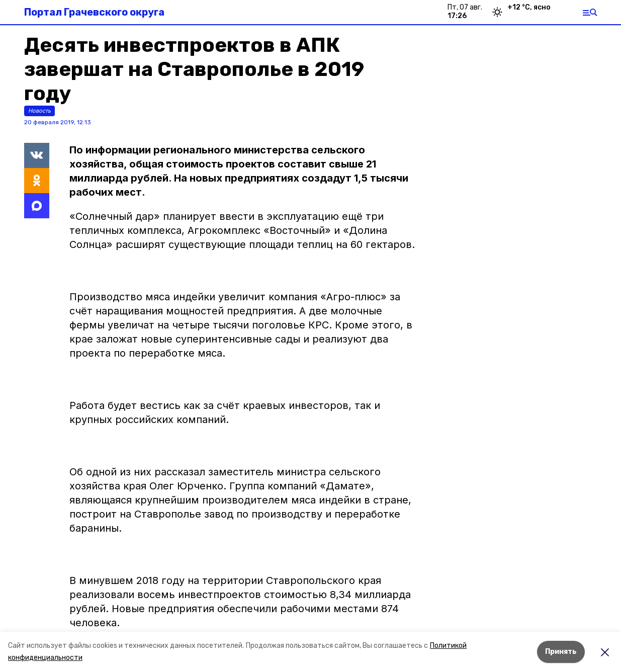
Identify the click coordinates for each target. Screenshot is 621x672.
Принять (561, 652)
